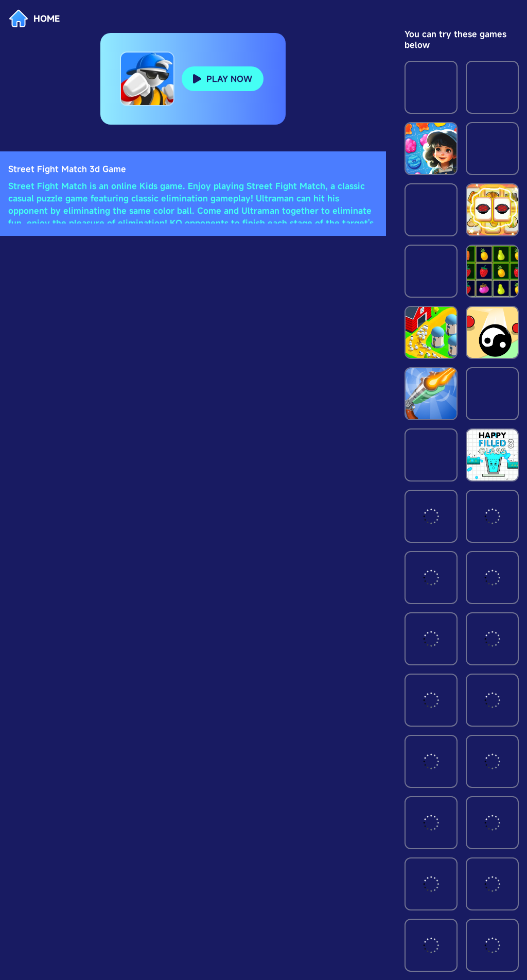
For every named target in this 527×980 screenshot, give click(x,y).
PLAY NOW (229, 79)
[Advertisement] (193, 239)
